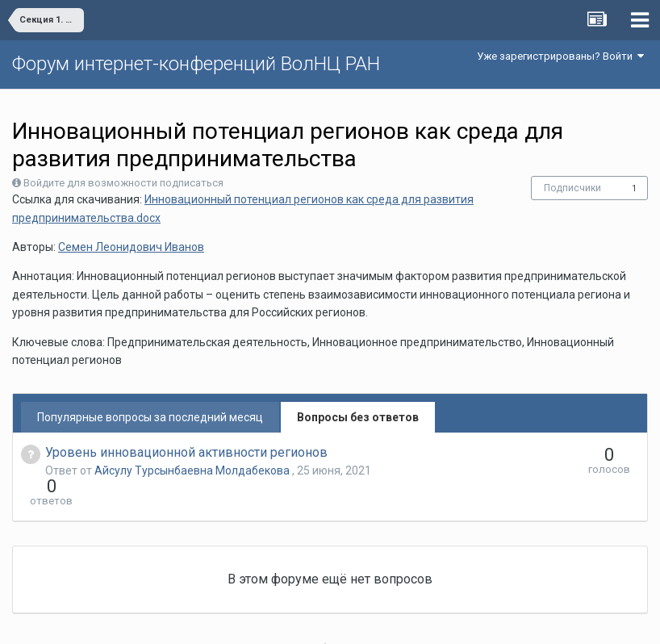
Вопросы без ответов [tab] (358, 417)
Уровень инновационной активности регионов (186, 452)
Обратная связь (355, 620)
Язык (280, 620)
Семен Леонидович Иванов (131, 247)
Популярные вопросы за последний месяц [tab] (150, 417)
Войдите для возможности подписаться (123, 183)
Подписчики (572, 188)
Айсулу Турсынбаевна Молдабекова (193, 470)
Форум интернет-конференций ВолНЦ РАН (196, 64)
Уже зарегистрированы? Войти (560, 56)
